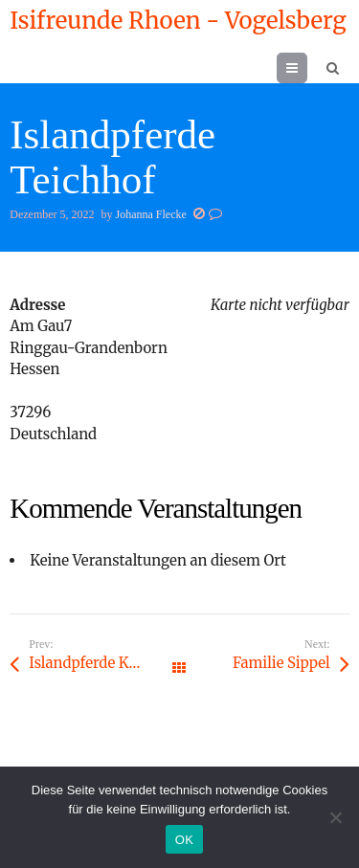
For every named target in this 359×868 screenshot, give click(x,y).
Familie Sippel (281, 663)
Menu (307, 67)
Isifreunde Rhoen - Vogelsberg (178, 21)
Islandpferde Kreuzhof (104, 663)
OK (184, 840)
